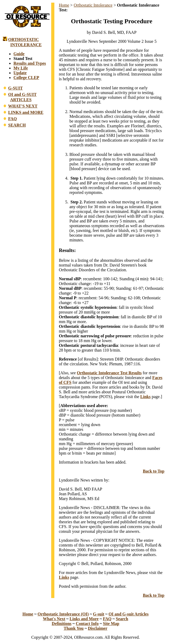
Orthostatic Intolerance (93, 5)
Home (64, 5)
